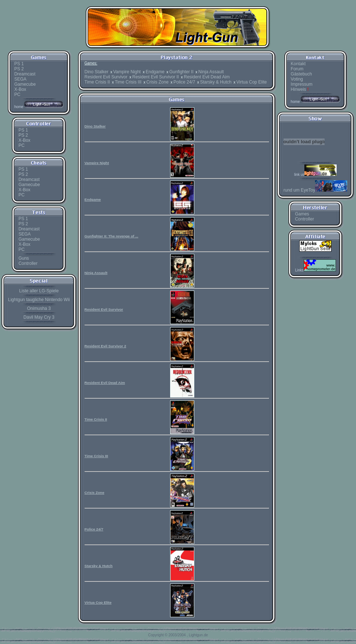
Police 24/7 (184, 82)
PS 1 (19, 64)
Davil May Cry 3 (39, 317)
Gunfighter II (181, 72)
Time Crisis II (97, 82)
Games (302, 214)
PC (17, 95)
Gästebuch (301, 74)
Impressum (302, 84)
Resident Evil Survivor (106, 77)
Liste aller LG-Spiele (39, 291)
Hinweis (300, 89)
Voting (297, 79)
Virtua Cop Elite (252, 82)
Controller (28, 263)
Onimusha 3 (39, 308)
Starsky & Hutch (216, 82)
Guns (24, 258)
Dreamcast (25, 74)
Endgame (155, 72)
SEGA (20, 79)
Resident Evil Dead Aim (207, 77)
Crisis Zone (158, 82)
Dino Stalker (96, 72)
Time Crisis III (128, 82)
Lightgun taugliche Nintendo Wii (39, 300)
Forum (297, 69)
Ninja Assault (211, 72)
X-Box (20, 89)
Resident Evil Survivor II (156, 77)
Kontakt (298, 64)
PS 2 (19, 69)
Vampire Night (127, 72)
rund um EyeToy (316, 190)
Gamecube (25, 84)
